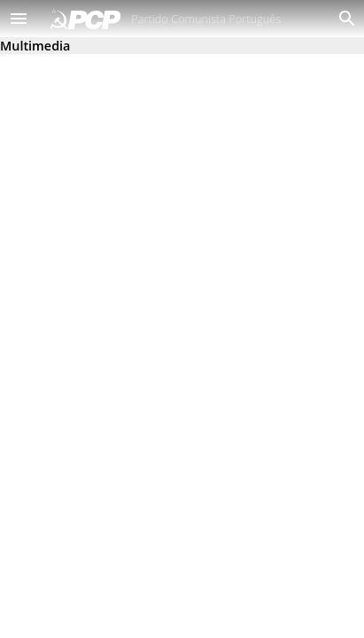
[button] (19, 19)
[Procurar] (343, 19)
